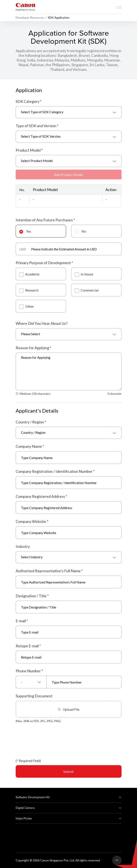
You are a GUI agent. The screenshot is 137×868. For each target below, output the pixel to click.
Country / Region (31, 422)
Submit (68, 771)
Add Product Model (68, 175)
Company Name (30, 446)
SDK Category (29, 101)
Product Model (29, 150)
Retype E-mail (28, 646)
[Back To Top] (117, 860)
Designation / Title (32, 596)
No (80, 231)
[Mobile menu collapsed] (119, 7)
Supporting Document (34, 696)
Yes (25, 231)
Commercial (87, 290)
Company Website (32, 521)
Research (29, 290)
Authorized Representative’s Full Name (49, 571)
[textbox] (69, 112)
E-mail (22, 621)
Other (27, 306)
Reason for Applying (33, 348)
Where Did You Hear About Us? (42, 323)
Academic (30, 274)
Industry (23, 546)
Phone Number (29, 671)
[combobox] (69, 112)
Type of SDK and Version (37, 126)
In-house (84, 274)
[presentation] (48, 744)
